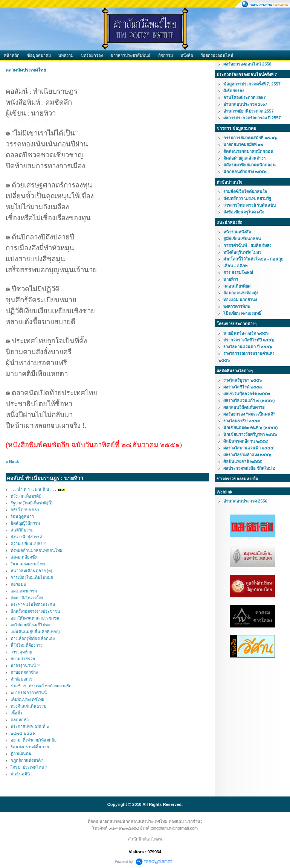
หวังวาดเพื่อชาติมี (26, 496)
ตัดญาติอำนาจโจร (27, 598)
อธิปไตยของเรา (25, 510)
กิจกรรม (166, 55)
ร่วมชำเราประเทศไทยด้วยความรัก (41, 686)
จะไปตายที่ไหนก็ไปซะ (30, 625)
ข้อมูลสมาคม (39, 55)
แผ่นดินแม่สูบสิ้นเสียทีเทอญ (35, 632)
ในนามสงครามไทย (28, 564)
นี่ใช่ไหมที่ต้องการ (27, 645)
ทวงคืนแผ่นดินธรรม (28, 706)
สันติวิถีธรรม (22, 530)
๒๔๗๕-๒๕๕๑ (23, 733)
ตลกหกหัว (20, 720)
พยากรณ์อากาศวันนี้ (29, 693)
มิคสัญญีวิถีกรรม (25, 523)
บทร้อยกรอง (92, 55)
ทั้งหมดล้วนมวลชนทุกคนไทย (36, 550)
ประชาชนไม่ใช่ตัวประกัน (33, 605)
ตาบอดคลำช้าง (24, 672)
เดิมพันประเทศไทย (27, 699)
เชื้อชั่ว (16, 713)
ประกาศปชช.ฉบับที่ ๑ (30, 726)
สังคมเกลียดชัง (24, 557)
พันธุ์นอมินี (20, 774)
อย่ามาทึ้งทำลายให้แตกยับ (34, 740)
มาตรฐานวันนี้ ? (25, 665)
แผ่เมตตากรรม (24, 591)
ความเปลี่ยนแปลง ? (28, 544)
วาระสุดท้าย (21, 652)
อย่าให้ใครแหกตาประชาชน (35, 618)
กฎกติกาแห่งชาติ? (27, 760)
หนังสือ (187, 55)
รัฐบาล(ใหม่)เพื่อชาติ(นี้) (32, 503)
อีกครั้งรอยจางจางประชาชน (35, 611)
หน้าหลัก (12, 55)
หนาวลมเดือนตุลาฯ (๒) (31, 571)
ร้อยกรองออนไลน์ (217, 55)
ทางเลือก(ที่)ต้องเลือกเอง (33, 638)
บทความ (66, 55)
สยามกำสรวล (23, 659)
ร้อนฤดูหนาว (22, 516)
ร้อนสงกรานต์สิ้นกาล (30, 747)
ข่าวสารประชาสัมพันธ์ (130, 55)
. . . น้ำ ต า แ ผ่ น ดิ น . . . (33, 489)
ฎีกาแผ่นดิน (21, 754)
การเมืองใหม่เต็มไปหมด (32, 577)
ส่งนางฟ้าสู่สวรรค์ (26, 537)
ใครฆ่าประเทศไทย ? (29, 767)
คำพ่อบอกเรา (23, 679)
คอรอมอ (18, 584)
